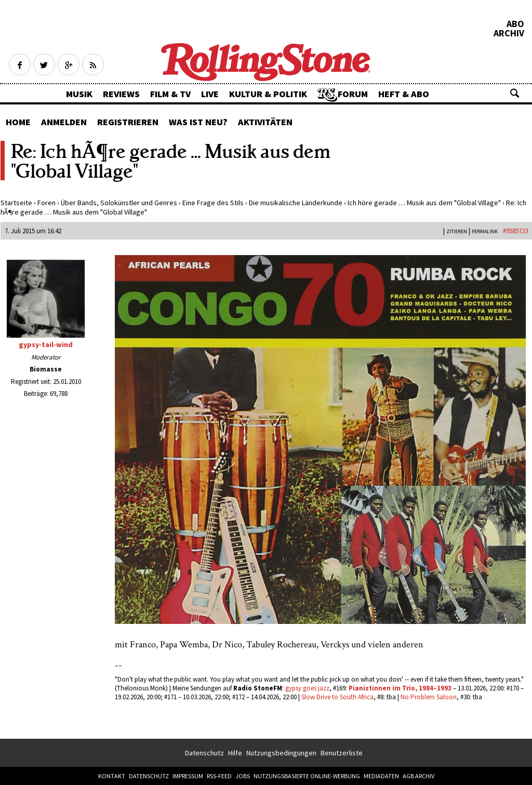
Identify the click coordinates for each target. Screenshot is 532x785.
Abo (515, 24)
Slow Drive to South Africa (337, 697)
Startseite (16, 203)
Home (18, 122)
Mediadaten (381, 776)
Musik (79, 94)
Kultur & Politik (268, 94)
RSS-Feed (219, 776)
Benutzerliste (342, 753)
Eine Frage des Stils (213, 203)
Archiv (509, 33)
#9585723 (515, 231)
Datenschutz (204, 753)
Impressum (188, 776)
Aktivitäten (265, 122)
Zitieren (457, 231)
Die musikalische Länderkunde (296, 203)
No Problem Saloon (429, 697)
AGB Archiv (418, 776)
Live (210, 94)
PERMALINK (485, 231)
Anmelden (64, 122)
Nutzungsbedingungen (281, 753)
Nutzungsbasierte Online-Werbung (307, 776)
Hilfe (235, 753)
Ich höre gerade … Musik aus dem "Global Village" (424, 203)
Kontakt (112, 776)
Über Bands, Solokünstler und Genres (119, 203)
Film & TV (170, 94)
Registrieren (128, 122)
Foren (46, 203)
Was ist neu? (198, 122)
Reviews (121, 94)
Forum (353, 94)
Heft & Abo (404, 94)
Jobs (243, 776)
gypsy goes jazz (307, 688)
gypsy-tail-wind (46, 344)
